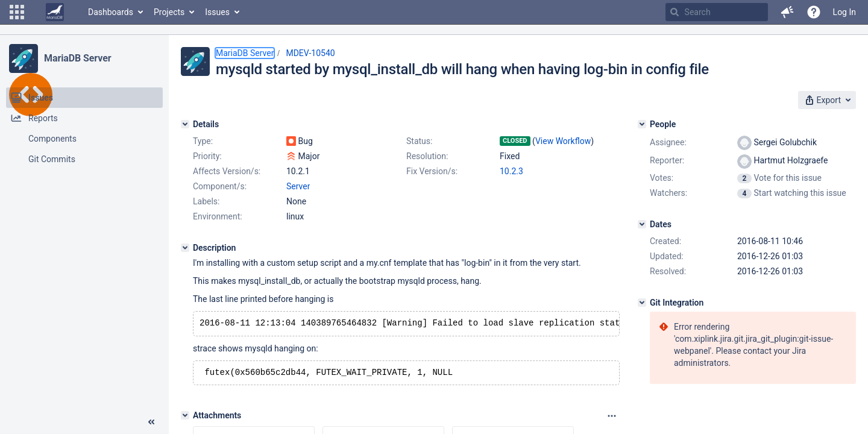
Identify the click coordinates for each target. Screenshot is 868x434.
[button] (17, 12)
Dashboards (111, 12)
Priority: (207, 156)
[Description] (185, 248)
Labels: (206, 201)
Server (298, 186)
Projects (169, 12)
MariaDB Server (77, 58)
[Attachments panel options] (612, 418)
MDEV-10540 (310, 53)
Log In (844, 12)
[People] (642, 124)
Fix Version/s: (432, 171)
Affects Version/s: (227, 171)
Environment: (218, 216)
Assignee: (668, 142)
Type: (203, 141)
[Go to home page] (55, 12)
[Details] (185, 124)
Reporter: (667, 160)
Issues (217, 12)
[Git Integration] (642, 303)
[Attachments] (185, 418)
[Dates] (642, 224)
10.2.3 (511, 171)
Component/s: (220, 186)
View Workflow (563, 141)
